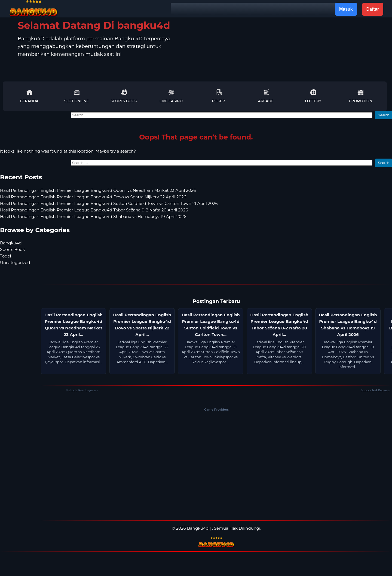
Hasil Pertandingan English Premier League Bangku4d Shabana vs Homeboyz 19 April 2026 (93, 216)
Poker (219, 96)
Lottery (313, 96)
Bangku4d (11, 243)
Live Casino (171, 96)
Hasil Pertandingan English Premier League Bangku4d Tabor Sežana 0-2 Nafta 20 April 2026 (94, 210)
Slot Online (76, 96)
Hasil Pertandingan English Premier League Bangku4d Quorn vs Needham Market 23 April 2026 (98, 190)
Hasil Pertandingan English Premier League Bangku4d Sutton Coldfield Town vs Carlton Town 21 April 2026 (109, 203)
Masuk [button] (346, 9)
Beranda (29, 96)
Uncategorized (15, 263)
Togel (6, 256)
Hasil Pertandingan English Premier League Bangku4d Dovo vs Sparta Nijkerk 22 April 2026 (93, 197)
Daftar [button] (373, 9)
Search (384, 115)
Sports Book (124, 96)
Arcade (266, 96)
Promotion (360, 96)
